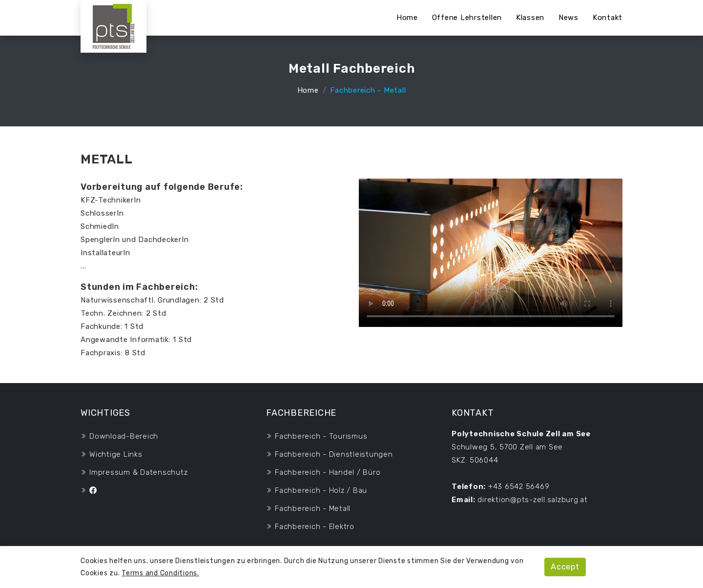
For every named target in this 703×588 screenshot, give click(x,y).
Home (407, 18)
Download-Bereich (124, 436)
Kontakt (608, 18)
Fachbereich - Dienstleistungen (334, 454)
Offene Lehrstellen (467, 18)
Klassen (530, 18)
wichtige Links (116, 454)
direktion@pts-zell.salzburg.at (533, 500)
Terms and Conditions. (160, 573)
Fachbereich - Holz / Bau (321, 490)
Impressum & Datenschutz (138, 472)
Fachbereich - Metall (313, 508)
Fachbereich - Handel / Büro (328, 472)
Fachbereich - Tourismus (321, 436)
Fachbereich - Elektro (315, 527)
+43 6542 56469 (519, 487)
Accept (565, 567)
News (569, 18)
